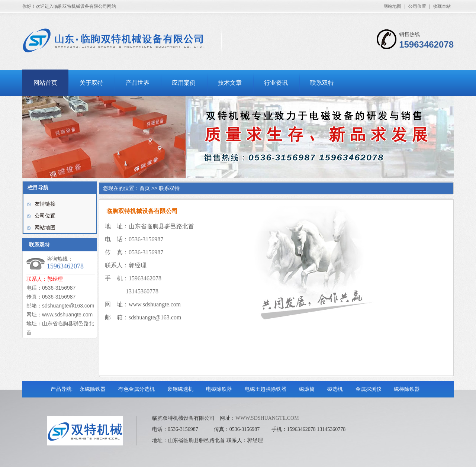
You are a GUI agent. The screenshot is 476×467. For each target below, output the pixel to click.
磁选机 (335, 389)
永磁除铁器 (93, 389)
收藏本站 (442, 6)
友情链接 (45, 204)
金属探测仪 (369, 389)
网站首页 (45, 83)
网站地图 (392, 6)
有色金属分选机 (136, 389)
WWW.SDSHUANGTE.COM (267, 418)
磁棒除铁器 (407, 389)
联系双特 (322, 83)
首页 (145, 188)
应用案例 (184, 83)
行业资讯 (276, 83)
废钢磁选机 (180, 389)
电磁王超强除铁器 (266, 389)
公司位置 (417, 6)
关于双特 (91, 83)
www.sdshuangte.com (155, 304)
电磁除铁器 (219, 389)
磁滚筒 (307, 389)
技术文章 (230, 83)
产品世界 (138, 83)
